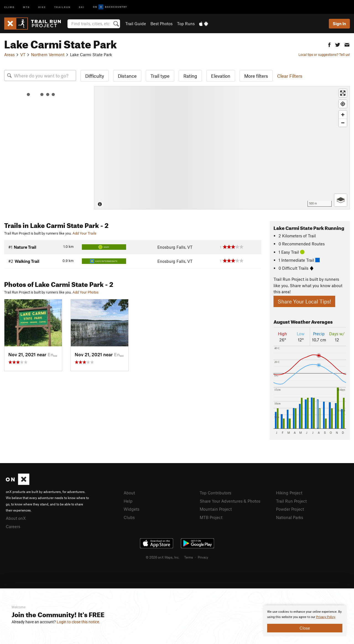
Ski (82, 7)
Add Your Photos (85, 292)
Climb (9, 7)
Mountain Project (216, 509)
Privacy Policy (326, 617)
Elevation (221, 76)
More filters (256, 76)
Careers (13, 526)
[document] (305, 621)
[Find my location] (343, 104)
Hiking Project (289, 493)
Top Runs (186, 24)
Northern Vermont (48, 54)
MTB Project (211, 517)
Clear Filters (290, 76)
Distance (127, 76)
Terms (189, 557)
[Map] (222, 148)
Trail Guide (136, 24)
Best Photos (162, 24)
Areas (9, 54)
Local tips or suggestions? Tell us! (324, 54)
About (129, 493)
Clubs (129, 517)
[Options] (341, 200)
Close (305, 628)
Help (128, 501)
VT (23, 54)
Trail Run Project (291, 501)
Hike (42, 7)
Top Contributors (215, 493)
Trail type (160, 76)
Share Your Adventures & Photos (230, 501)
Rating (190, 76)
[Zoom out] (343, 123)
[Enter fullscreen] (343, 93)
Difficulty (95, 76)
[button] (329, 44)
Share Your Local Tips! (304, 301)
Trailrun (62, 7)
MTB (26, 7)
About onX (16, 518)
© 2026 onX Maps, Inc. (163, 557)
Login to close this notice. (78, 622)
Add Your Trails (84, 233)
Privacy (203, 557)
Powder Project (290, 509)
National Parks (290, 517)
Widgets (132, 509)
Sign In (339, 24)
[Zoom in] (343, 115)
